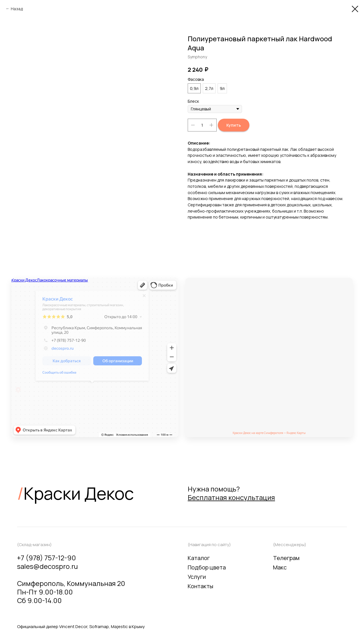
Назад (17, 9)
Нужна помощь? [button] (231, 493)
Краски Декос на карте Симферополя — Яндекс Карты (269, 433)
